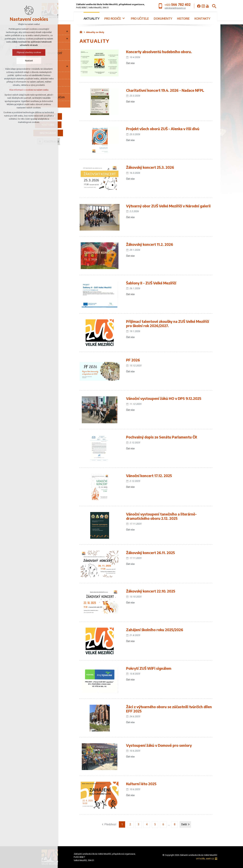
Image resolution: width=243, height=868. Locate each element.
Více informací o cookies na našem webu (29, 90)
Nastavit (29, 61)
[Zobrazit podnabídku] (67, 31)
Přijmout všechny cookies (29, 52)
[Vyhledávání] (214, 6)
